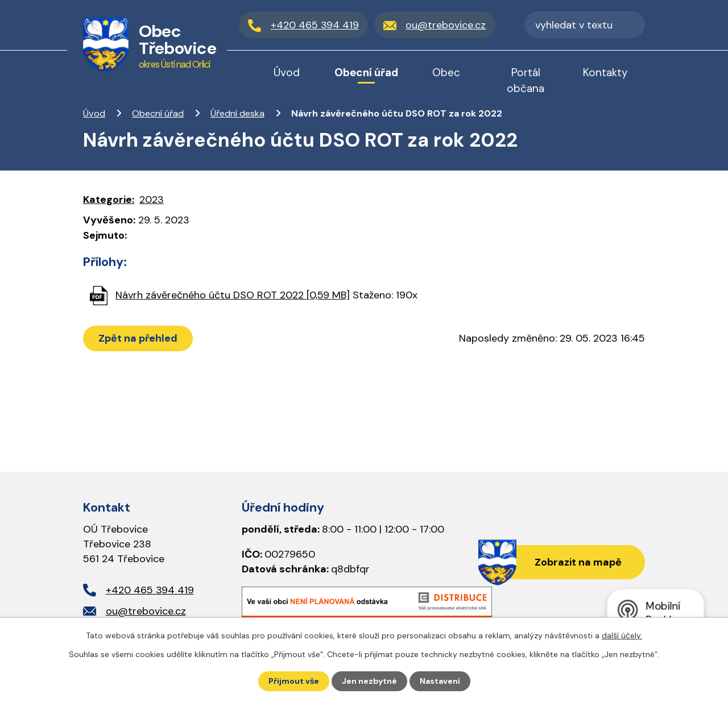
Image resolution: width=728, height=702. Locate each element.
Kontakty (605, 72)
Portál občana (526, 80)
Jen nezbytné (369, 681)
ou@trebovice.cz (146, 611)
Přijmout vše (294, 681)
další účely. (622, 635)
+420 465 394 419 (150, 590)
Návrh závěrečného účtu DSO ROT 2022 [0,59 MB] (233, 295)
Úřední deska (237, 113)
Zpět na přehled (138, 338)
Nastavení (440, 681)
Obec (446, 72)
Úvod (94, 113)
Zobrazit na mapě (578, 562)
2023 (152, 200)
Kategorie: (109, 200)
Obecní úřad (158, 113)
